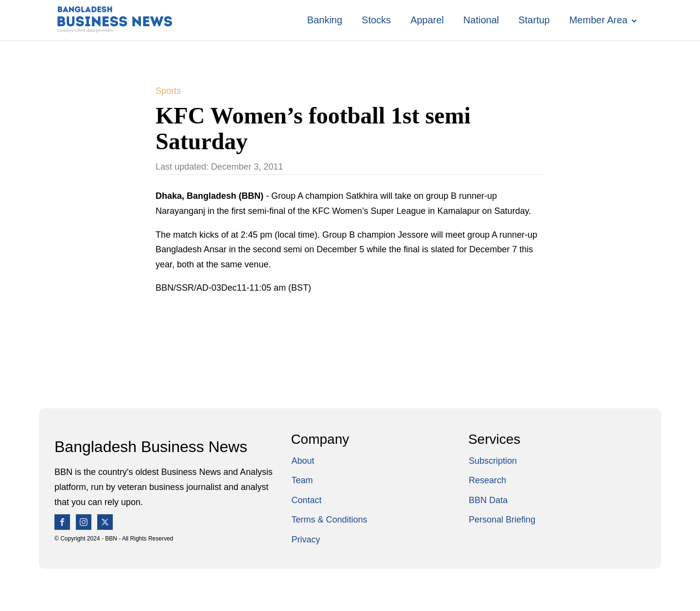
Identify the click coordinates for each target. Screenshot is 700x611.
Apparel (427, 20)
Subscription (493, 461)
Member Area (598, 20)
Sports (168, 91)
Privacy (306, 540)
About (303, 461)
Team (302, 480)
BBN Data (488, 500)
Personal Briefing (502, 520)
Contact (306, 500)
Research (487, 480)
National (481, 20)
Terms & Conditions (329, 520)
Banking (325, 20)
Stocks (376, 20)
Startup (534, 20)
